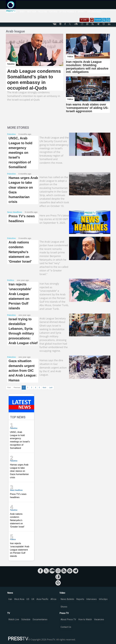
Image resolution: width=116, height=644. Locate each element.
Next (44, 388)
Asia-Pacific (42, 599)
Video (62, 593)
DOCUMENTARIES (94, 12)
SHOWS (82, 12)
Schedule (26, 619)
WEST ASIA (32, 12)
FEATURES (53, 12)
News (10, 593)
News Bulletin (67, 599)
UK (33, 599)
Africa (53, 599)
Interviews (91, 599)
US (28, 599)
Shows (64, 607)
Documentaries (40, 619)
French (98, 20)
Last (51, 388)
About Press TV (68, 619)
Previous (17, 388)
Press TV (64, 613)
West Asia (19, 599)
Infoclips (103, 599)
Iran (10, 599)
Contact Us (66, 627)
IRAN (22, 12)
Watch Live (14, 619)
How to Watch (85, 619)
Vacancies (99, 619)
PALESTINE (43, 12)
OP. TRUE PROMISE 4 (68, 12)
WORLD (14, 12)
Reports (80, 599)
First (9, 388)
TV (9, 613)
